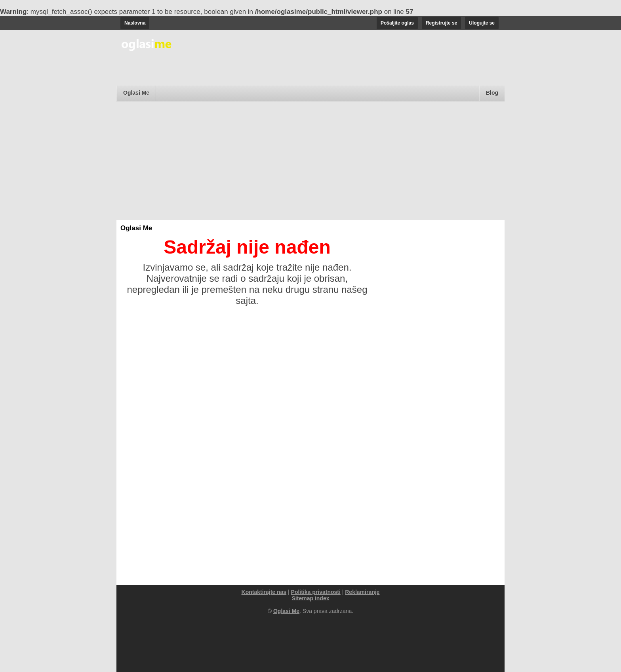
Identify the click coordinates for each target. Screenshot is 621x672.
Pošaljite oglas (397, 23)
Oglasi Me (136, 93)
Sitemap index (311, 598)
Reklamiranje (362, 592)
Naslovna (135, 23)
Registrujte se (441, 23)
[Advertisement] (310, 161)
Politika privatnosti (316, 592)
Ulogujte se (482, 23)
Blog (492, 93)
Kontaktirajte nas (264, 592)
